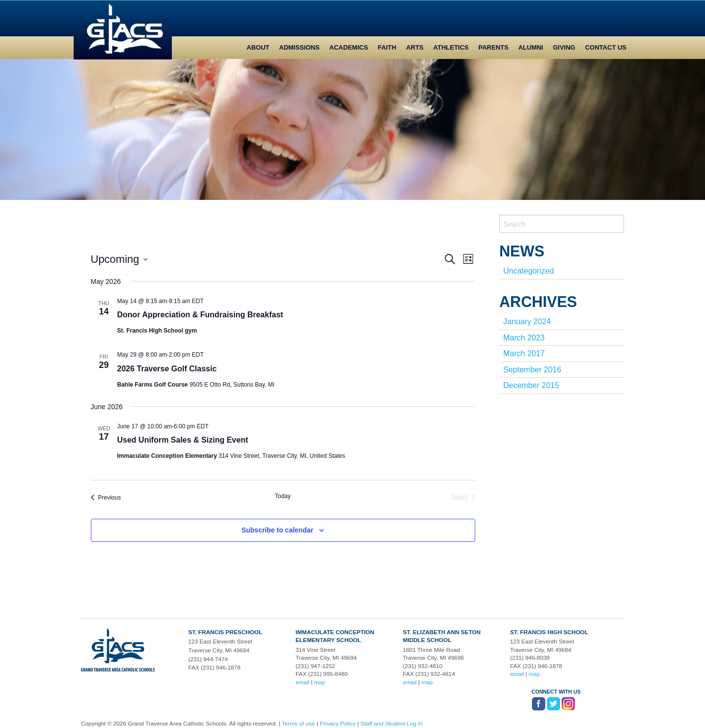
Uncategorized (529, 271)
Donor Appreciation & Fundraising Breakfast (200, 315)
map (320, 682)
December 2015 (531, 385)
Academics (349, 47)
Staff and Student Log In (392, 724)
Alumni (531, 47)
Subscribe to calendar (277, 530)
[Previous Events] (106, 498)
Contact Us (606, 47)
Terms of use (298, 724)
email (302, 682)
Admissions (299, 47)
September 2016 (532, 370)
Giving (564, 47)
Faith (387, 47)
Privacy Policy (338, 724)
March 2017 (524, 353)
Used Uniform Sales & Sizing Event (183, 440)
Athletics (451, 47)
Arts (415, 47)
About (258, 47)
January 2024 (527, 322)
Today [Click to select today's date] (283, 496)
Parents (494, 47)
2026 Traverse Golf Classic (167, 369)
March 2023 (524, 338)
